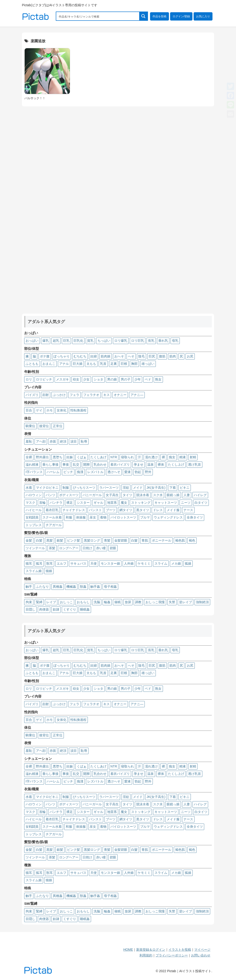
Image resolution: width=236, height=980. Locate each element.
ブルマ (145, 517)
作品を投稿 (159, 16)
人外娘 (129, 563)
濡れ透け (151, 457)
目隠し (30, 609)
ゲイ (39, 410)
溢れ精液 (32, 465)
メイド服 (173, 510)
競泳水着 (143, 495)
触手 (29, 587)
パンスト (95, 510)
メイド (138, 488)
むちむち (80, 356)
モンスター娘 (110, 563)
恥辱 (84, 441)
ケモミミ (144, 563)
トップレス (34, 525)
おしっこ (66, 602)
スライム (161, 563)
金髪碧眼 (121, 540)
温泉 (150, 465)
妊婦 (94, 356)
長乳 (151, 341)
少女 (86, 379)
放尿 (128, 602)
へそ (131, 356)
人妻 (187, 495)
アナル (64, 364)
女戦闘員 (32, 517)
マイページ (202, 950)
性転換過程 (78, 410)
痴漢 (80, 472)
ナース (188, 510)
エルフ (62, 563)
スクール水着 (52, 517)
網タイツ (126, 510)
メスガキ (62, 379)
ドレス (158, 510)
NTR (114, 457)
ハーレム (53, 472)
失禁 (172, 602)
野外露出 (42, 457)
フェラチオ (91, 395)
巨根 (124, 364)
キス (106, 395)
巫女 (93, 517)
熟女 (158, 379)
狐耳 (39, 563)
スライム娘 (34, 571)
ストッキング (141, 503)
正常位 (58, 426)
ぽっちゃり (62, 356)
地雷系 (112, 503)
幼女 (76, 379)
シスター (83, 503)
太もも (91, 364)
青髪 (107, 540)
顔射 (46, 395)
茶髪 (52, 548)
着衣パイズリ (120, 465)
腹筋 (162, 356)
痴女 (172, 457)
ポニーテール (162, 540)
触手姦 (95, 587)
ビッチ (68, 472)
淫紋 (126, 488)
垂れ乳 (163, 341)
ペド (148, 379)
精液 (183, 457)
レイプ (51, 602)
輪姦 (107, 602)
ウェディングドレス (168, 517)
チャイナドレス (74, 510)
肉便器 (44, 609)
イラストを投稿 (180, 950)
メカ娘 (176, 563)
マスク (30, 503)
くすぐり (70, 609)
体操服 (81, 517)
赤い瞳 (101, 548)
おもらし (83, 602)
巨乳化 (78, 341)
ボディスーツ (69, 495)
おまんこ (49, 364)
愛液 (127, 472)
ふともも (32, 364)
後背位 (44, 426)
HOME (128, 950)
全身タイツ (195, 517)
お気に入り (203, 16)
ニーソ (186, 503)
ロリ (29, 379)
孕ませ (139, 465)
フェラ (74, 395)
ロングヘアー (69, 548)
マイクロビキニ (47, 488)
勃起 (138, 472)
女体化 (62, 410)
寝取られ (127, 457)
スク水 (158, 495)
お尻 (190, 356)
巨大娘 (78, 364)
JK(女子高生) (156, 488)
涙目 (74, 441)
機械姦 (71, 587)
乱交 (76, 465)
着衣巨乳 (52, 510)
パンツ (50, 495)
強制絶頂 (202, 602)
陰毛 (142, 356)
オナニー (120, 395)
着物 (103, 517)
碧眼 (113, 548)
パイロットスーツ (123, 517)
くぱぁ (82, 457)
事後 (66, 465)
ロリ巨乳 (138, 341)
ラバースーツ (109, 488)
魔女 (124, 503)
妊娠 (70, 457)
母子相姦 (110, 587)
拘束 (29, 602)
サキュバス (78, 563)
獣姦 (83, 587)
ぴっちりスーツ (84, 488)
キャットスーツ (166, 503)
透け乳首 (195, 465)
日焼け (87, 548)
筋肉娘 (106, 356)
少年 (138, 379)
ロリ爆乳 (121, 341)
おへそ (119, 356)
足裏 (114, 364)
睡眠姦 (85, 609)
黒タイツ (143, 510)
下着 (173, 488)
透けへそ (114, 472)
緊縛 (39, 602)
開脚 (86, 465)
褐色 (192, 540)
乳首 (103, 364)
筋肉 (173, 356)
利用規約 (146, 955)
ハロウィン (34, 495)
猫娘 (49, 571)
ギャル (98, 503)
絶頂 (63, 441)
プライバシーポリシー (172, 955)
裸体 (161, 465)
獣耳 (50, 563)
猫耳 (29, 563)
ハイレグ (200, 495)
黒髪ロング (92, 540)
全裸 (29, 457)
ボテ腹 (45, 356)
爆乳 (46, 341)
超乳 (56, 341)
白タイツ (201, 503)
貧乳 (90, 341)
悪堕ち (58, 457)
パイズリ (32, 395)
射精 (193, 457)
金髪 (29, 540)
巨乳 (66, 341)
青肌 (145, 540)
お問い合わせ (201, 955)
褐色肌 (180, 540)
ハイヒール (34, 510)
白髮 (134, 540)
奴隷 (56, 609)
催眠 (118, 602)
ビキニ (185, 488)
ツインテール (35, 548)
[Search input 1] (98, 16)
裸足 (70, 503)
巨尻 (152, 356)
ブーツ (111, 510)
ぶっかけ (59, 395)
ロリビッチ (44, 379)
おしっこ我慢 (155, 602)
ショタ (98, 379)
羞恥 (29, 441)
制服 (66, 488)
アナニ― (137, 395)
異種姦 (58, 587)
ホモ (50, 410)
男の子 (126, 379)
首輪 (42, 503)
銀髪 (60, 540)
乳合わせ (100, 465)
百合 (29, 410)
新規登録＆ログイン (151, 950)
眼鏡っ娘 (173, 495)
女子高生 (112, 495)
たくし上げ (176, 465)
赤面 (53, 441)
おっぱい (32, 341)
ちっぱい (104, 341)
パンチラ (56, 503)
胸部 (134, 364)
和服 (69, 517)
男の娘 (112, 379)
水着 (29, 488)
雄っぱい (148, 364)
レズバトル (95, 472)
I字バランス (34, 472)
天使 (94, 563)
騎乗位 (30, 426)
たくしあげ (98, 457)
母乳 (175, 341)
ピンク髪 (74, 540)
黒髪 (50, 540)
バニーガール (92, 495)
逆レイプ (186, 602)
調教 (138, 602)
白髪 (39, 540)
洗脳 (97, 602)
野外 (148, 472)
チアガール (54, 525)
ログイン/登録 (181, 16)
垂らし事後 (50, 465)
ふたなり (42, 587)
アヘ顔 (41, 441)
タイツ (127, 495)
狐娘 (188, 563)
